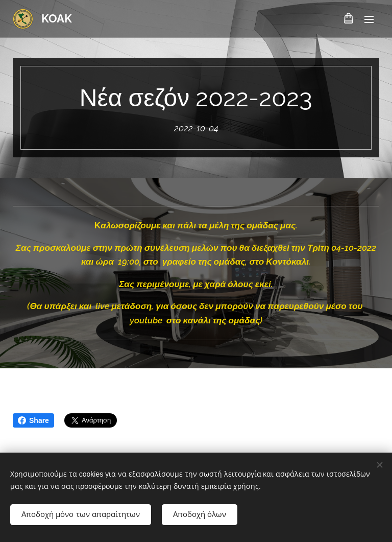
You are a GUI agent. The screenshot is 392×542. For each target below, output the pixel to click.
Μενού (369, 19)
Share (33, 420)
